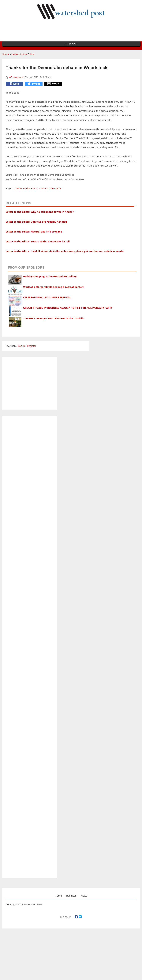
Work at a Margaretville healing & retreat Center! (53, 287)
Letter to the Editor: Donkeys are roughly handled (36, 222)
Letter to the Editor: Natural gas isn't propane (34, 232)
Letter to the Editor (50, 188)
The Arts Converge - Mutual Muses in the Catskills (54, 318)
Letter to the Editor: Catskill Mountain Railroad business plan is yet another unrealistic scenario (65, 251)
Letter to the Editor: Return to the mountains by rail (38, 241)
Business (71, 896)
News (84, 896)
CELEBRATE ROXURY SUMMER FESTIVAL (47, 297)
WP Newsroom (16, 77)
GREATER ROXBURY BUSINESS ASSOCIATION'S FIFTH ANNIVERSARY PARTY (68, 308)
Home (5, 54)
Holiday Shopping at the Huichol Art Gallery (50, 276)
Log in (21, 346)
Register (32, 346)
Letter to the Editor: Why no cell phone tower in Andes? (40, 212)
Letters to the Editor (23, 54)
